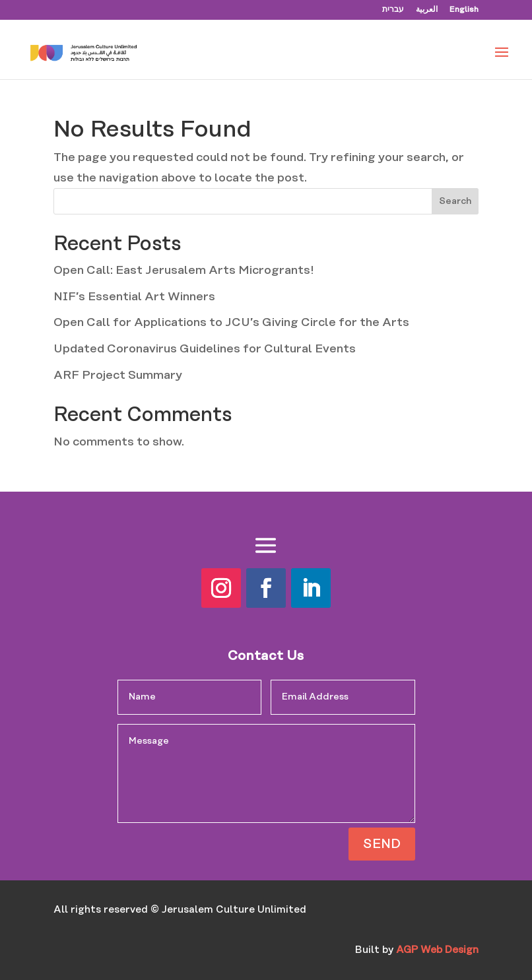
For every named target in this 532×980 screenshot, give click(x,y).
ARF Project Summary (118, 376)
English (464, 10)
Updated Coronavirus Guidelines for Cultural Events (205, 349)
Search (455, 201)
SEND (382, 844)
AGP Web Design (437, 950)
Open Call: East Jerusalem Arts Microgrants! (183, 271)
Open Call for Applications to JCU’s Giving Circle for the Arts (231, 323)
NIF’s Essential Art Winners (134, 297)
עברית (393, 10)
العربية (427, 10)
